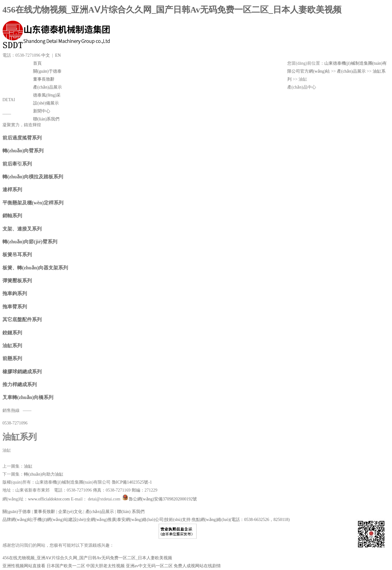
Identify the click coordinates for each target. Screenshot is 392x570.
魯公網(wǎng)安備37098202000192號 (159, 499)
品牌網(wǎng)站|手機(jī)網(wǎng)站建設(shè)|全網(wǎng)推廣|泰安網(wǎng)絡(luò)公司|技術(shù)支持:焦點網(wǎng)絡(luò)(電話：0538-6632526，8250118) (146, 520)
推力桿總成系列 (20, 384)
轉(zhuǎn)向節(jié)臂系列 (30, 242)
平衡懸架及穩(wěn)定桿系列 (33, 203)
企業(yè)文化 (70, 512)
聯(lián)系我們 (46, 119)
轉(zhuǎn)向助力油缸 (44, 474)
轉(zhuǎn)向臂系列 (23, 151)
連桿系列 (12, 190)
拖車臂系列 (15, 307)
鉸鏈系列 (12, 333)
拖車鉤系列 (15, 293)
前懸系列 (12, 358)
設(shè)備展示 (46, 103)
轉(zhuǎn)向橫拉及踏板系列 (33, 177)
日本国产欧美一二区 (66, 566)
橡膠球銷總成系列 (22, 372)
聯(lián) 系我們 (131, 512)
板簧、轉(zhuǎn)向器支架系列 (35, 268)
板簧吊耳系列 (17, 255)
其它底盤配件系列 (22, 319)
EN (58, 55)
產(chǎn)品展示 (47, 87)
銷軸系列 (12, 216)
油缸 (28, 466)
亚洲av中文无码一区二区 (149, 566)
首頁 (37, 63)
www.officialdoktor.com (49, 499)
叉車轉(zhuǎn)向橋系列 (28, 397)
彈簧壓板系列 (17, 281)
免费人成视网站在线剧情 (197, 566)
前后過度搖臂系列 (22, 138)
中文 (46, 55)
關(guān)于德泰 (47, 71)
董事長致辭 (44, 79)
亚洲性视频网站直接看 (24, 566)
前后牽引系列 (17, 164)
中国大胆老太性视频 (105, 566)
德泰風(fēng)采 (47, 95)
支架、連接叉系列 (22, 229)
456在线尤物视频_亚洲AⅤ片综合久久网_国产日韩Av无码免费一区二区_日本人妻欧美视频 (172, 10)
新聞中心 (42, 111)
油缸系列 (12, 346)
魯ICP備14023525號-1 (132, 482)
